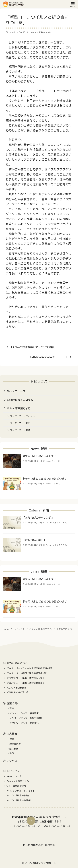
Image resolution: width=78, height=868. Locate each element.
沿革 (12, 753)
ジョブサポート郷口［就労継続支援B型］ (27, 673)
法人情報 (12, 734)
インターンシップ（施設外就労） (26, 718)
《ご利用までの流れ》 (18, 692)
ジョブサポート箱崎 (20, 430)
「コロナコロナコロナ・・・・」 (48, 357)
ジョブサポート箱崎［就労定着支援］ (26, 683)
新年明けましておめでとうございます (45, 478)
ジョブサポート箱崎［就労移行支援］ (26, 678)
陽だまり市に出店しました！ (40, 456)
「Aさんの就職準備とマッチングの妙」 (33, 347)
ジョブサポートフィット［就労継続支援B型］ (30, 668)
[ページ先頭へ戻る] (31, 820)
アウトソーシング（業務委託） (25, 723)
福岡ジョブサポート (44, 863)
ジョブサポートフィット (22, 416)
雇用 (12, 708)
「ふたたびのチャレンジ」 (38, 517)
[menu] (73, 4)
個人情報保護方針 (33, 845)
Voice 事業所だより (19, 408)
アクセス (12, 761)
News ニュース (16, 391)
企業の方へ (13, 703)
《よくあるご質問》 (17, 687)
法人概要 (14, 748)
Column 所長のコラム (40, 32)
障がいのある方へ (17, 663)
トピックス (19, 629)
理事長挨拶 (15, 744)
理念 (12, 739)
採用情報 (50, 845)
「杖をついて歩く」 (34, 540)
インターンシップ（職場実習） (25, 713)
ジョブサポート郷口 (20, 423)
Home (6, 629)
